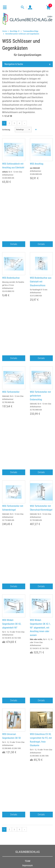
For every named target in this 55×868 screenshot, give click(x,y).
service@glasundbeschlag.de (27, 769)
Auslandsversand (28, 668)
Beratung (27, 694)
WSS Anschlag (37, 164)
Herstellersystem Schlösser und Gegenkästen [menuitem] (22, 34)
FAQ (28, 698)
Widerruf (27, 625)
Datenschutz (28, 621)
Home (5, 31)
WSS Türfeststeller (11, 308)
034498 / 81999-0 (28, 765)
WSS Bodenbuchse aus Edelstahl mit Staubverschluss (41, 239)
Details (14, 202)
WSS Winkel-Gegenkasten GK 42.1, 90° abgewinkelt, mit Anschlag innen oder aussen (40, 459)
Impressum (27, 612)
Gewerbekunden (27, 655)
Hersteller (28, 707)
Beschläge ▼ (15, 31)
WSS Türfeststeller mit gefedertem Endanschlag (40, 311)
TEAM (27, 608)
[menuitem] (5, 31)
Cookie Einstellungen (28, 630)
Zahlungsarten (27, 660)
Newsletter (28, 711)
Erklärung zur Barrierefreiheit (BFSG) (28, 634)
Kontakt (28, 672)
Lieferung (28, 664)
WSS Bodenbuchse (11, 236)
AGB (27, 617)
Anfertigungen (28, 689)
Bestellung (27, 651)
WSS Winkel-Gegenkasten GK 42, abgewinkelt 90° (12, 455)
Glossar (28, 702)
